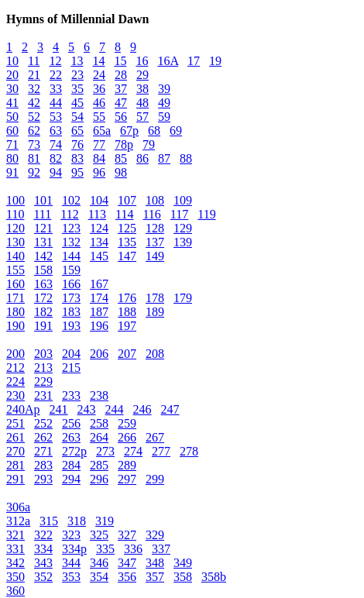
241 (59, 409)
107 (127, 200)
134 (99, 242)
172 (43, 298)
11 (34, 61)
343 (43, 563)
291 (15, 479)
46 (99, 103)
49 (164, 103)
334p (74, 549)
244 (115, 409)
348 (155, 563)
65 (77, 131)
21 (34, 75)
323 (71, 535)
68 (154, 131)
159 (71, 270)
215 (71, 368)
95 (77, 172)
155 (15, 270)
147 (127, 256)
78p (124, 144)
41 (12, 103)
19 (215, 61)
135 (127, 242)
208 (155, 354)
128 (155, 228)
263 (71, 437)
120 (15, 228)
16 (142, 61)
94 (56, 172)
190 (15, 326)
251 (15, 423)
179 (183, 298)
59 (164, 117)
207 (127, 354)
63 (56, 131)
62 (34, 131)
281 (15, 465)
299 (155, 479)
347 (127, 563)
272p (74, 451)
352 (43, 577)
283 (43, 465)
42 (34, 103)
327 (127, 535)
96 (99, 172)
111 (42, 214)
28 (121, 75)
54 (77, 117)
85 (121, 158)
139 (183, 242)
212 (15, 368)
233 (71, 395)
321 (15, 535)
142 (43, 256)
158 (43, 270)
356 (127, 577)
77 (99, 144)
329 (155, 535)
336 (133, 549)
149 (155, 256)
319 (105, 521)
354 (99, 577)
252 (43, 423)
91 (12, 172)
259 (127, 423)
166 (71, 284)
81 (34, 158)
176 (127, 298)
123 (71, 228)
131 (43, 242)
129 (183, 228)
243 (87, 409)
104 (99, 200)
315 (49, 521)
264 (99, 437)
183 (71, 312)
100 (15, 200)
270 (15, 451)
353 (71, 577)
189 (155, 312)
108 (155, 200)
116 (151, 214)
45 (77, 103)
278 (189, 451)
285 (99, 465)
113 (97, 214)
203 (43, 354)
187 (99, 312)
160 (15, 284)
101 (43, 200)
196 (99, 326)
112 (69, 214)
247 (170, 409)
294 (71, 479)
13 (77, 61)
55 (99, 117)
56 (121, 117)
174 (99, 298)
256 (71, 423)
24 (99, 75)
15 (120, 61)
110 (15, 214)
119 (206, 214)
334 (43, 549)
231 (43, 395)
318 (77, 521)
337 (161, 549)
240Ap (23, 409)
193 (71, 326)
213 (43, 368)
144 (71, 256)
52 (34, 117)
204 (71, 354)
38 (143, 89)
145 (99, 256)
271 (43, 451)
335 (105, 549)
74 (56, 144)
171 (15, 298)
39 (164, 89)
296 (99, 479)
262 (43, 437)
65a (102, 131)
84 (99, 158)
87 (164, 158)
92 (34, 172)
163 (43, 284)
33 (56, 89)
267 (155, 437)
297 (127, 479)
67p (129, 131)
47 (121, 103)
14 (98, 61)
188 (127, 312)
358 (183, 577)
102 (71, 200)
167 (99, 284)
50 (12, 117)
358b (214, 577)
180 (15, 312)
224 (15, 381)
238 (99, 395)
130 (15, 242)
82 (56, 158)
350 (15, 577)
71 (12, 144)
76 (77, 144)
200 (15, 354)
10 (12, 61)
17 (194, 61)
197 (127, 326)
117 (179, 214)
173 (71, 298)
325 (99, 535)
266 (127, 437)
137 (155, 242)
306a (18, 507)
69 (176, 131)
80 (12, 158)
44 (56, 103)
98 (121, 172)
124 (99, 228)
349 (183, 563)
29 (143, 75)
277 (161, 451)
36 (99, 89)
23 (77, 75)
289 (127, 465)
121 (43, 228)
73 (34, 144)
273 (105, 451)
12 (55, 61)
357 (155, 577)
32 (34, 89)
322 (43, 535)
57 (143, 117)
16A (168, 61)
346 (99, 563)
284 (71, 465)
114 (124, 214)
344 (71, 563)
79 (149, 144)
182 (43, 312)
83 (77, 158)
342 (15, 563)
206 (99, 354)
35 (77, 89)
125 (127, 228)
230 (15, 395)
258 (99, 423)
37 (121, 89)
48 (143, 103)
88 (186, 158)
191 (43, 326)
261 (15, 437)
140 (15, 256)
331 (15, 549)
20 (12, 75)
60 (12, 131)
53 (56, 117)
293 (43, 479)
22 (56, 75)
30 (12, 89)
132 (71, 242)
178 (155, 298)
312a (18, 521)
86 (143, 158)
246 (143, 409)
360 (15, 591)
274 (133, 451)
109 (183, 200)
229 (43, 381)
